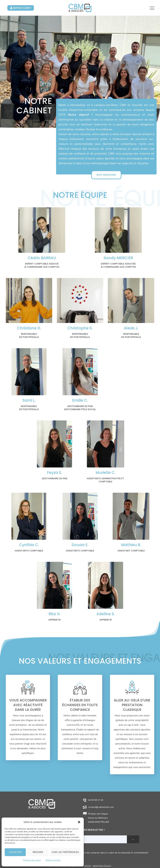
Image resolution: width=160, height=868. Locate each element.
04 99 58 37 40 (96, 800)
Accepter (15, 852)
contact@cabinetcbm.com (101, 807)
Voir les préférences (65, 852)
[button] (79, 822)
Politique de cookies (32, 860)
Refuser (38, 852)
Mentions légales (53, 860)
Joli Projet (86, 866)
